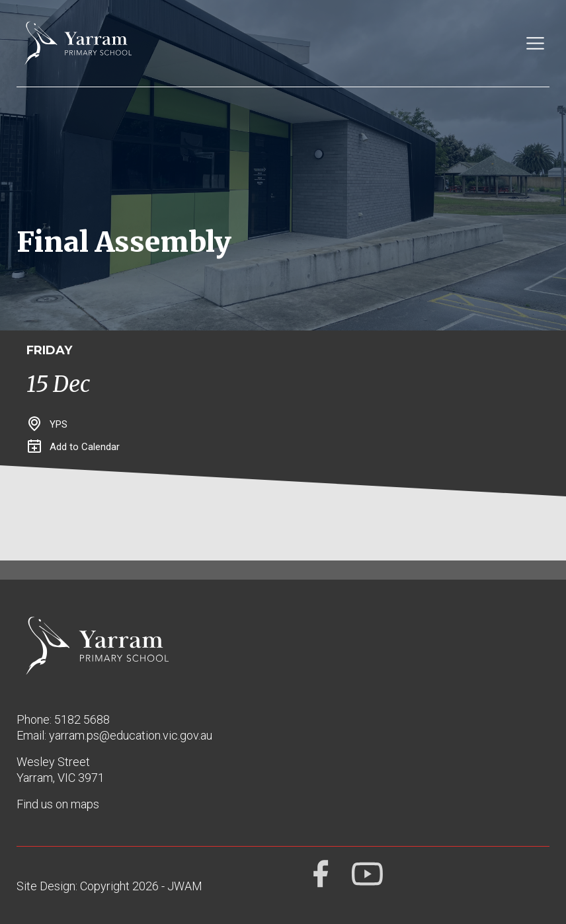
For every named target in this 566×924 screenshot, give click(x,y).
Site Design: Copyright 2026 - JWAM (109, 886)
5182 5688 (82, 719)
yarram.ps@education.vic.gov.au (131, 735)
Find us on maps (58, 804)
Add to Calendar (74, 447)
